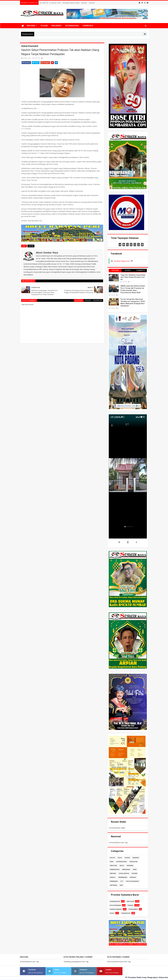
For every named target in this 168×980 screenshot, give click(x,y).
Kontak (92, 3)
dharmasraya (115, 901)
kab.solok (130, 901)
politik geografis (132, 881)
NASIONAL (31, 26)
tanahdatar (126, 913)
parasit (113, 877)
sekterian (113, 885)
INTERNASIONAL (72, 26)
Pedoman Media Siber (71, 3)
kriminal (136, 858)
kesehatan (133, 862)
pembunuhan (115, 869)
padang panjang (116, 909)
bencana (113, 873)
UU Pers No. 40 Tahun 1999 (50, 3)
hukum (127, 858)
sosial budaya (124, 873)
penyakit (133, 877)
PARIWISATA (88, 26)
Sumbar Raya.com (122, 261)
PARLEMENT (57, 26)
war (121, 885)
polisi (120, 858)
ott (122, 881)
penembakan (123, 877)
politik (31, 246)
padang (130, 905)
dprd (112, 862)
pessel (112, 913)
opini (135, 869)
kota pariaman (115, 905)
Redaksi (84, 3)
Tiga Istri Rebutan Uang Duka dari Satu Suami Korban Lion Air (133, 277)
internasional (122, 862)
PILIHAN (44, 26)
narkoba (130, 865)
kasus (122, 865)
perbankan (114, 881)
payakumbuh (133, 909)
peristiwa (113, 865)
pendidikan (126, 869)
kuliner (135, 873)
